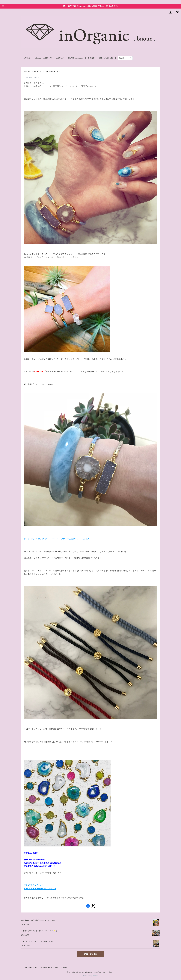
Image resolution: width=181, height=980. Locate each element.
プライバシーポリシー (30, 968)
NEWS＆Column (76, 58)
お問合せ (91, 58)
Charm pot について (43, 58)
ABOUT (60, 58)
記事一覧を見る (90, 954)
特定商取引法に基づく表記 (49, 968)
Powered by (91, 976)
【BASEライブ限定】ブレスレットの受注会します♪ (43, 71)
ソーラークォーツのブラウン (35, 539)
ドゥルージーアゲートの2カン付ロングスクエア (70, 539)
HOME (27, 58)
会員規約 (64, 968)
